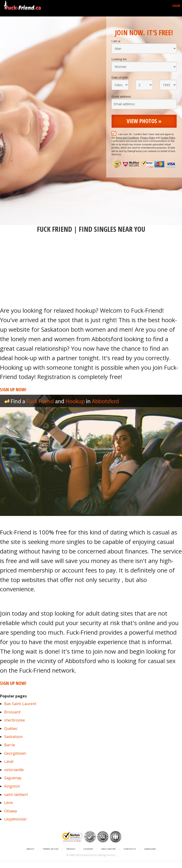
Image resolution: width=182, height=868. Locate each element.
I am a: (116, 41)
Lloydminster (16, 819)
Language (150, 849)
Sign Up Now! (13, 389)
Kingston (12, 786)
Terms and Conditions (127, 138)
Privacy (71, 849)
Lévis (9, 803)
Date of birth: (120, 78)
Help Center (108, 849)
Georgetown (15, 753)
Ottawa (10, 811)
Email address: (122, 97)
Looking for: (119, 59)
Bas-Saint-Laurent (20, 704)
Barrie (10, 745)
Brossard (12, 712)
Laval (9, 761)
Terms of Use (50, 849)
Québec (11, 728)
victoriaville (14, 770)
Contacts (130, 849)
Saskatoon (13, 737)
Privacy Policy (148, 138)
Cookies (88, 849)
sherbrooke (15, 720)
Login (176, 6)
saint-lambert (16, 795)
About (30, 849)
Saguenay (13, 778)
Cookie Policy (168, 138)
